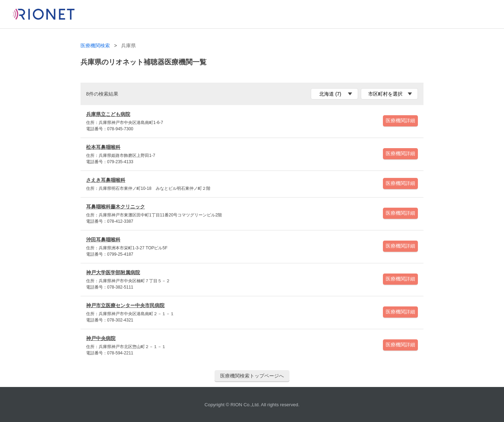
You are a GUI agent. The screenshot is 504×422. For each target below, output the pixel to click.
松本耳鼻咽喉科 (103, 147)
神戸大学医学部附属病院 (113, 272)
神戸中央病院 (101, 338)
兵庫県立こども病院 (108, 114)
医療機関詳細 (400, 120)
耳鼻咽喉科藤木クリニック (115, 207)
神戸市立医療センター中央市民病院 (125, 305)
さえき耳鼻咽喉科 (106, 180)
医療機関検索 (95, 46)
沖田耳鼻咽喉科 (103, 240)
